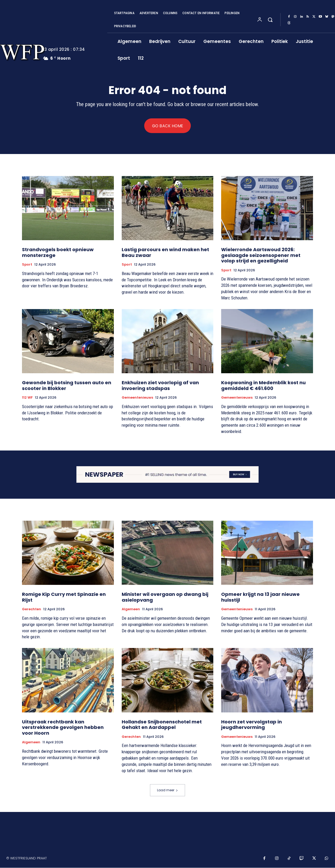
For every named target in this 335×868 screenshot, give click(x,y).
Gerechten (32, 609)
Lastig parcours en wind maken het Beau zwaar (165, 253)
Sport (27, 265)
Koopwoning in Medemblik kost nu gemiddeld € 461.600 (263, 386)
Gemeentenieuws (137, 398)
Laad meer (167, 790)
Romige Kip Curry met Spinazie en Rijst (64, 597)
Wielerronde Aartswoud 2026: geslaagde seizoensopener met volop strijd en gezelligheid (261, 255)
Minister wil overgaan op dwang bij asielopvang (165, 597)
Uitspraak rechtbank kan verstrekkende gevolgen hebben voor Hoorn (63, 727)
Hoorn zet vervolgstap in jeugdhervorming (252, 725)
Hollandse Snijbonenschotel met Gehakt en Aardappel (162, 725)
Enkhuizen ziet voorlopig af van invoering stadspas (160, 386)
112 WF (27, 398)
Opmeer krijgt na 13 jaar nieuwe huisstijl (260, 597)
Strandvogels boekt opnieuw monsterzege (58, 253)
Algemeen (131, 609)
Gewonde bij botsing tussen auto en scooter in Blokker (67, 386)
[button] (270, 20)
